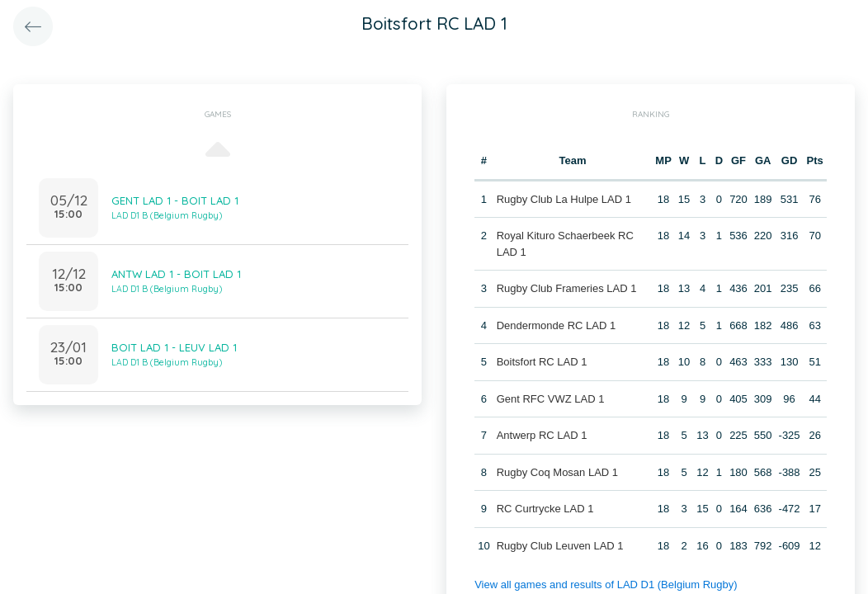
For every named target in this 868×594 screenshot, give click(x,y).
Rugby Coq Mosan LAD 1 (557, 472)
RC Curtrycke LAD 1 (545, 509)
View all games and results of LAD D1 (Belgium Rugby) (606, 585)
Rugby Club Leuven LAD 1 (560, 546)
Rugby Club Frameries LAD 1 (567, 288)
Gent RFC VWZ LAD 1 (551, 399)
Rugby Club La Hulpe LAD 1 (564, 199)
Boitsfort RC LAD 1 (542, 362)
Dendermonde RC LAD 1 (557, 325)
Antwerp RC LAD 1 (542, 435)
